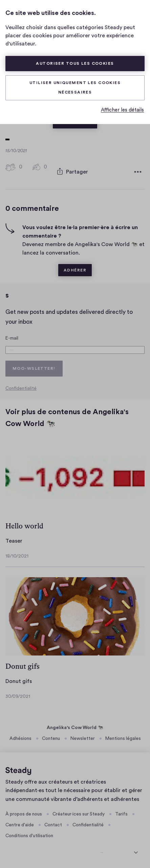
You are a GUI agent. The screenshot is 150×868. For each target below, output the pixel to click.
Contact (53, 824)
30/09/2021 (18, 695)
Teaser (14, 540)
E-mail (12, 331)
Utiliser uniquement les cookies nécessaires (75, 87)
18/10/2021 (17, 554)
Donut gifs (23, 665)
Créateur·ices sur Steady (79, 812)
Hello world (24, 524)
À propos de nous (24, 812)
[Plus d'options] (138, 168)
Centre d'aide (20, 824)
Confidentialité (21, 387)
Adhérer (75, 263)
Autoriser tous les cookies (75, 63)
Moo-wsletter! (34, 367)
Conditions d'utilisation (29, 834)
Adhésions (20, 737)
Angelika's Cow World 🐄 (75, 726)
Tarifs (121, 812)
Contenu (51, 737)
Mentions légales (123, 737)
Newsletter (83, 737)
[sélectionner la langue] (119, 850)
